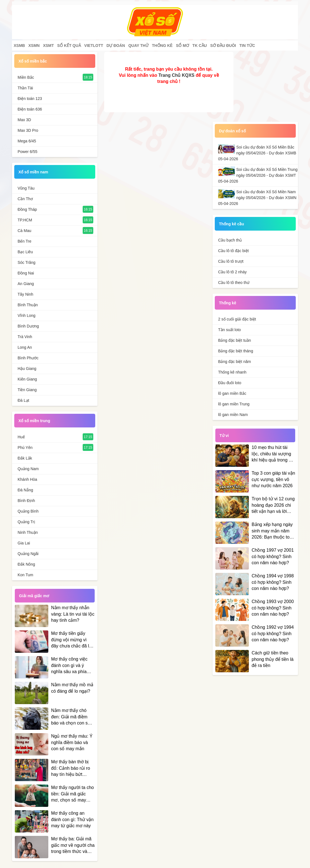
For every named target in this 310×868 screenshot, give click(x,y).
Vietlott (94, 46)
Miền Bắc (26, 77)
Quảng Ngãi (28, 554)
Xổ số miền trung (34, 421)
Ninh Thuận (28, 532)
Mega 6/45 (27, 141)
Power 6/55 (28, 152)
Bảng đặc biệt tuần (235, 340)
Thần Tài (25, 88)
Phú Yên (25, 448)
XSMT (48, 46)
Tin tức (247, 46)
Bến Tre (24, 241)
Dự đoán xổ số (232, 131)
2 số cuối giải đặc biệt (237, 319)
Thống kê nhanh (232, 372)
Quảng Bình (28, 511)
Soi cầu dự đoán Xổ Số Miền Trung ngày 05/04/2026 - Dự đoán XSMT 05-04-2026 (258, 175)
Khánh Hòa (27, 479)
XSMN (34, 46)
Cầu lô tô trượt (231, 261)
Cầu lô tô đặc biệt (233, 251)
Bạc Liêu (25, 252)
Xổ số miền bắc (33, 61)
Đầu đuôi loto (230, 383)
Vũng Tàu (26, 188)
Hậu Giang (27, 369)
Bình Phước (28, 358)
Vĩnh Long (27, 315)
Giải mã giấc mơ (34, 596)
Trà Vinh (25, 337)
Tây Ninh (25, 294)
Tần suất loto (229, 330)
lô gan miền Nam (233, 415)
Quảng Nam (28, 469)
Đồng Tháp (27, 209)
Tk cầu (200, 46)
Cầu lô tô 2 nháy (232, 272)
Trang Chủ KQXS (176, 75)
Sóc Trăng (27, 262)
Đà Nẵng (25, 490)
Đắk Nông (26, 564)
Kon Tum (25, 575)
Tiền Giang (27, 390)
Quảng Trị (26, 522)
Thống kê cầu (232, 224)
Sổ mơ (183, 46)
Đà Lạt (23, 400)
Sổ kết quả (69, 46)
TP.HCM (25, 220)
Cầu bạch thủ (230, 240)
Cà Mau (24, 231)
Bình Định (26, 501)
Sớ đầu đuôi (223, 46)
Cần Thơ (25, 199)
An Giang (26, 284)
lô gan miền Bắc (232, 393)
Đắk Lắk (25, 458)
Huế (21, 437)
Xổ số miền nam (33, 172)
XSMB (19, 46)
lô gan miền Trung (234, 404)
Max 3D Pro (28, 130)
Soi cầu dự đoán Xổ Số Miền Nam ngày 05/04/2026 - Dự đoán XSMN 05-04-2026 (257, 198)
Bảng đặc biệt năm (234, 362)
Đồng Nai (26, 273)
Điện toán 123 (30, 99)
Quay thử (138, 46)
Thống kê (162, 46)
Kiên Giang (27, 379)
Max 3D (24, 120)
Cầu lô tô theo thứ (234, 283)
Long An (25, 347)
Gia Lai (24, 543)
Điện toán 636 (30, 109)
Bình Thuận (28, 305)
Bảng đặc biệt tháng (236, 351)
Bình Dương (28, 326)
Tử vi (224, 436)
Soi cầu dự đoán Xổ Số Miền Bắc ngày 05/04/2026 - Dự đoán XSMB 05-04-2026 (257, 153)
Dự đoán (116, 46)
